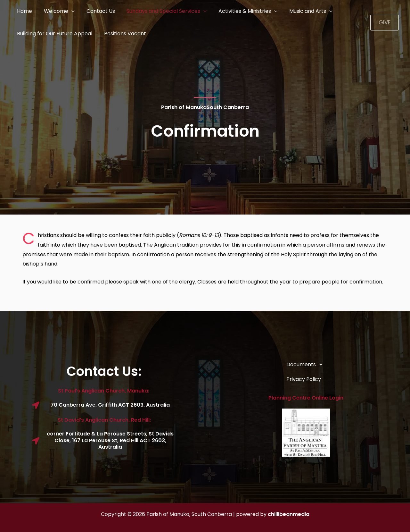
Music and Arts (299, 11)
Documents (306, 365)
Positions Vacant (123, 34)
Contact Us (97, 11)
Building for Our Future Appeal (54, 34)
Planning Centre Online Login (306, 398)
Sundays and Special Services (158, 11)
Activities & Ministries (238, 11)
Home (24, 11)
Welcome (54, 11)
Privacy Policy (304, 379)
